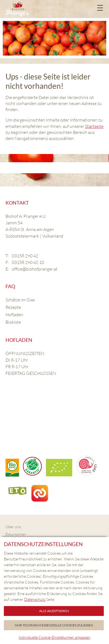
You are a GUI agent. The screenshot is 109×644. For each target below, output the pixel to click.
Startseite (94, 126)
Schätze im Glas (20, 300)
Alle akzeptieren (54, 611)
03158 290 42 (25, 256)
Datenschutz (35, 599)
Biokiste (13, 322)
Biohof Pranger (17, 9)
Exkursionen (16, 534)
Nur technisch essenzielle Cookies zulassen (54, 625)
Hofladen (14, 315)
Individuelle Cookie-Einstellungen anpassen (54, 637)
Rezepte (13, 307)
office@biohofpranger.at (35, 269)
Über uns (13, 527)
